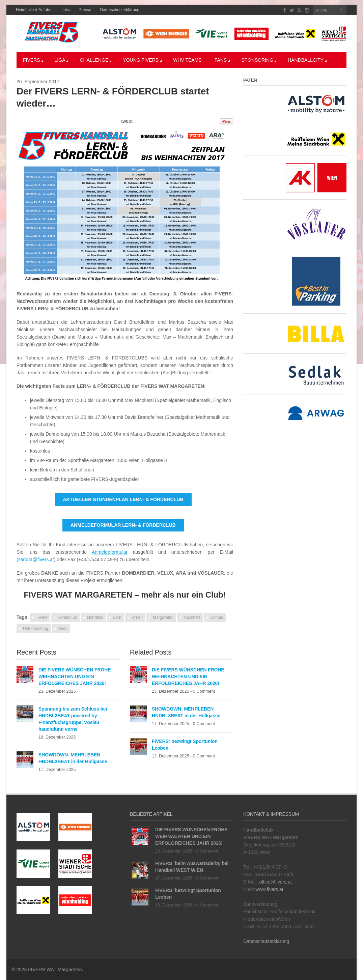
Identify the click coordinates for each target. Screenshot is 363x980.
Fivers (33, 60)
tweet (127, 121)
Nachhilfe (192, 617)
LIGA (62, 60)
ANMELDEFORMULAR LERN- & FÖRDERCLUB (123, 525)
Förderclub (67, 617)
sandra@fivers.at (36, 559)
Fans (222, 60)
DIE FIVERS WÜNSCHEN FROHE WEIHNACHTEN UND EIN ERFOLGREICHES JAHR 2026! (75, 676)
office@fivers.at (275, 882)
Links (65, 10)
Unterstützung (36, 629)
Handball (95, 617)
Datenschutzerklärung (120, 10)
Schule (217, 617)
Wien (63, 629)
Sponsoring (259, 60)
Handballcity (307, 60)
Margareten (163, 617)
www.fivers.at (269, 889)
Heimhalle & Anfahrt (34, 10)
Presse (85, 10)
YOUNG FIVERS (142, 60)
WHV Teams (187, 60)
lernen (137, 617)
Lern (117, 617)
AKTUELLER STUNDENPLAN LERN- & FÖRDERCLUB (123, 499)
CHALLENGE (95, 60)
